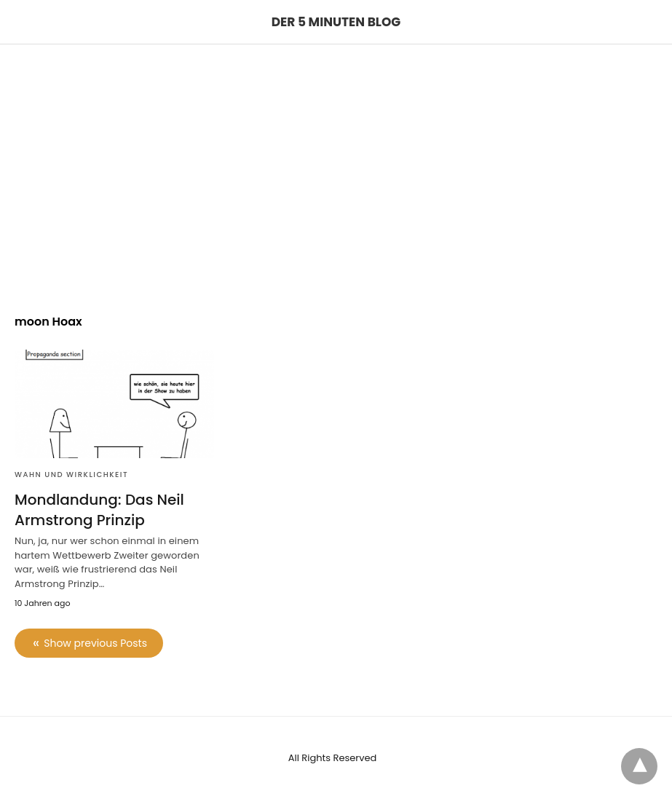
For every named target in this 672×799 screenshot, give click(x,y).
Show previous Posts (95, 643)
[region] (336, 168)
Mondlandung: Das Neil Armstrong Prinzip (99, 510)
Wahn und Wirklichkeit (71, 475)
